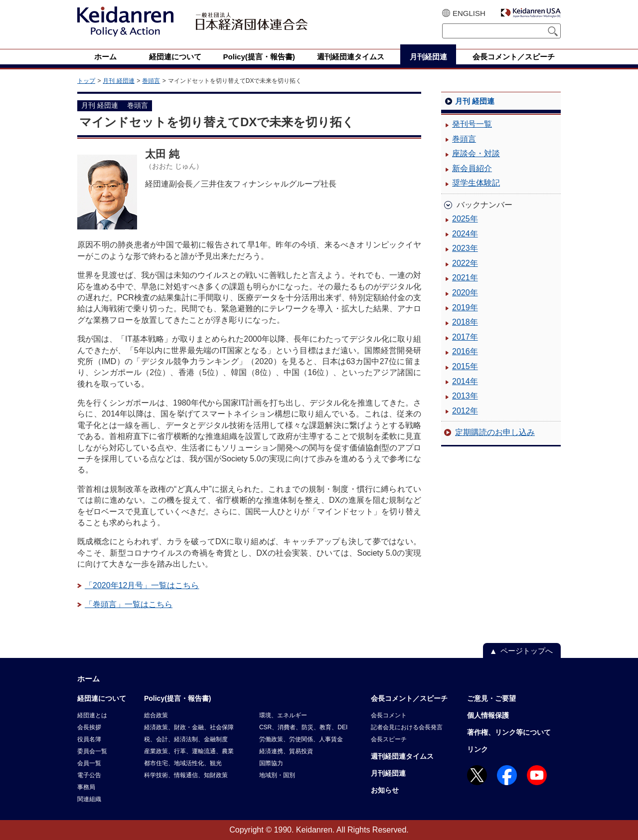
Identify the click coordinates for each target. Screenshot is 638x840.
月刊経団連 (388, 773)
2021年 (465, 278)
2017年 (465, 337)
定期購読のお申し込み (495, 432)
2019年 (465, 308)
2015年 (465, 366)
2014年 (465, 381)
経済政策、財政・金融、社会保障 (189, 727)
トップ (86, 81)
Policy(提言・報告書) (178, 698)
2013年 (465, 396)
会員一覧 (89, 763)
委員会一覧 (92, 751)
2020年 (465, 293)
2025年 (465, 219)
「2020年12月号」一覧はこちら (142, 585)
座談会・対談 (476, 153)
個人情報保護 (488, 715)
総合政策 (156, 715)
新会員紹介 (472, 168)
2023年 (465, 248)
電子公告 (89, 775)
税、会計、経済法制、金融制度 (186, 739)
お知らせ (385, 790)
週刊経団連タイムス (402, 756)
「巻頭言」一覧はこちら (129, 604)
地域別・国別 (277, 775)
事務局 (86, 787)
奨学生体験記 (476, 183)
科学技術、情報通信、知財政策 (186, 775)
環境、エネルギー (283, 715)
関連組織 (89, 799)
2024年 (465, 234)
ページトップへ (527, 651)
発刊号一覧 (472, 124)
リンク (478, 749)
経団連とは (92, 715)
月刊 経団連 (118, 81)
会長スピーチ (389, 739)
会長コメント (389, 715)
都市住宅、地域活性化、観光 (183, 763)
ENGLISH (469, 13)
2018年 (465, 322)
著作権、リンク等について (509, 732)
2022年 (465, 263)
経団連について (102, 698)
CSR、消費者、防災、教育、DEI (303, 727)
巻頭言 (151, 81)
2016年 (465, 351)
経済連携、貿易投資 (286, 751)
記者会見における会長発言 (407, 727)
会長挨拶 (89, 727)
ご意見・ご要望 (491, 698)
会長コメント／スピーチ (409, 698)
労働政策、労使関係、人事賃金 (301, 739)
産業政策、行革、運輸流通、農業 (189, 751)
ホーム (88, 679)
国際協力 (271, 763)
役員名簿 (89, 739)
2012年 (465, 411)
